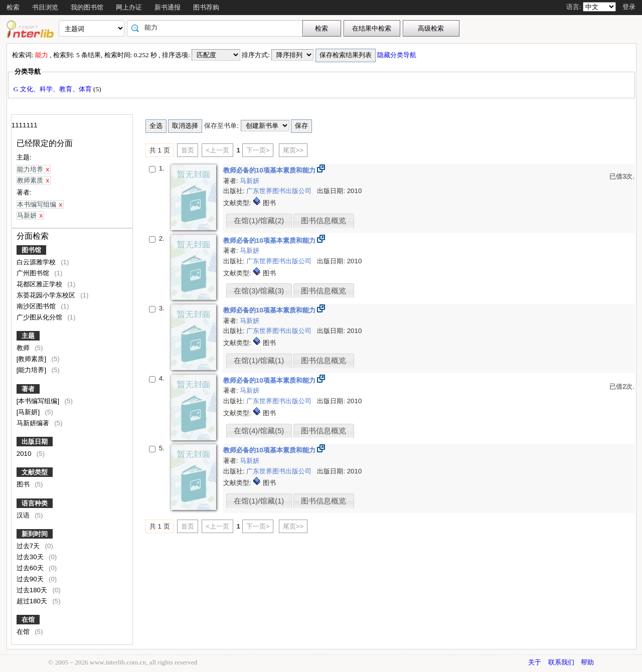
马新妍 (250, 181)
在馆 (28, 620)
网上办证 (129, 7)
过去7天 (29, 546)
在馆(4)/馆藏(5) (259, 431)
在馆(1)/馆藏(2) (259, 221)
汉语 (24, 515)
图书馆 (31, 250)
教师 (24, 348)
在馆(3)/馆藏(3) (259, 291)
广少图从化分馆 (40, 317)
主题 (28, 336)
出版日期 (35, 442)
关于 (535, 662)
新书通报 (168, 7)
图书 (24, 484)
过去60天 (31, 568)
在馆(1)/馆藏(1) (259, 361)
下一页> (258, 150)
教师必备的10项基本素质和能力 (270, 170)
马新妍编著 (34, 423)
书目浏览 (45, 7)
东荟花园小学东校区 (47, 295)
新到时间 (35, 534)
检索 (13, 7)
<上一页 (217, 150)
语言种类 (35, 503)
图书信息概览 (324, 221)
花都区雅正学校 (40, 284)
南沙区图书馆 (37, 306)
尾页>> (293, 150)
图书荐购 (206, 7)
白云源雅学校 (37, 262)
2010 (25, 454)
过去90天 (31, 579)
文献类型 (35, 472)
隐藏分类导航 (397, 55)
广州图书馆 (34, 273)
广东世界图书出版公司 (280, 191)
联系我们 (561, 662)
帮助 (587, 662)
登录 (629, 7)
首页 (188, 150)
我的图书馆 (87, 7)
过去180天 (33, 590)
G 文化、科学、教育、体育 (53, 89)
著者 (28, 389)
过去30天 (31, 557)
